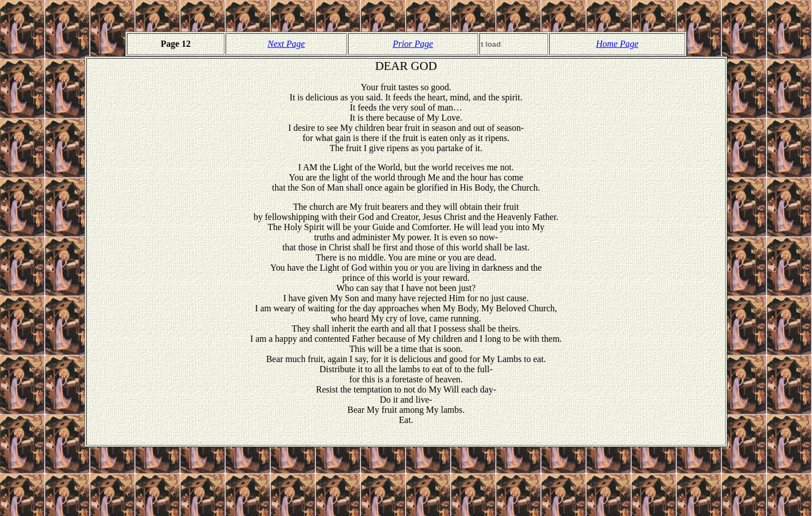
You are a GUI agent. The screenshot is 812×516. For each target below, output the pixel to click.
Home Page (617, 44)
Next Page (286, 44)
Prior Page (413, 44)
